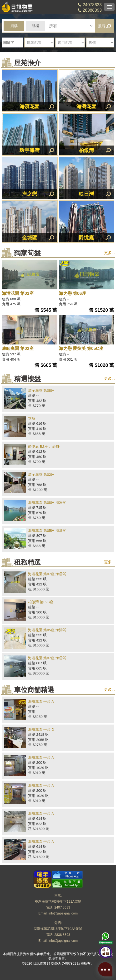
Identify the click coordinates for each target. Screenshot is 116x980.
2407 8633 (62, 907)
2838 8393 (62, 935)
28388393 (92, 10)
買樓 (14, 26)
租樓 (35, 26)
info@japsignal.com (63, 913)
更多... (109, 253)
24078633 (92, 5)
